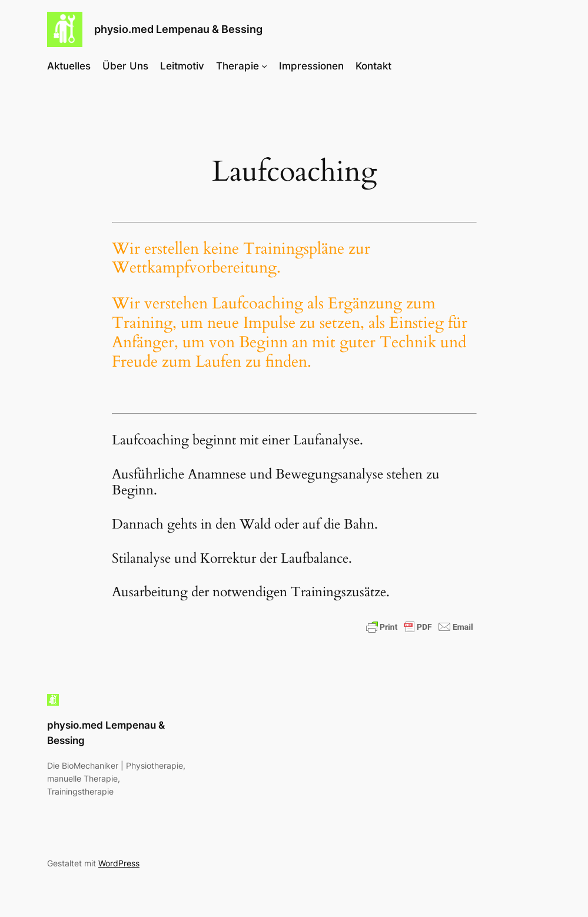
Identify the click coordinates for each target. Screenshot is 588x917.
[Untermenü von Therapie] (264, 66)
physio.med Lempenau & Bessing (178, 29)
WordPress (119, 863)
